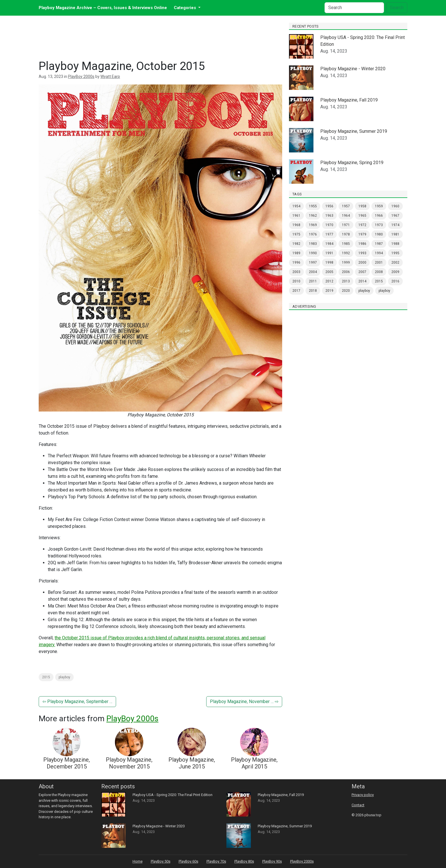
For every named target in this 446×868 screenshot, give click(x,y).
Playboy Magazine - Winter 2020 (353, 69)
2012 (329, 281)
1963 (329, 216)
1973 (379, 225)
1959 (379, 206)
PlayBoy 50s (161, 861)
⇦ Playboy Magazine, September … (77, 701)
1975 (296, 234)
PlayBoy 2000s (81, 77)
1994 (379, 253)
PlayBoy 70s (216, 861)
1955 (313, 206)
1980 (379, 234)
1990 (313, 253)
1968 (296, 225)
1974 (395, 225)
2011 (313, 281)
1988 (395, 244)
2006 (346, 272)
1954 (296, 206)
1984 (329, 244)
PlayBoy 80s (244, 861)
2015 (46, 677)
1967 (395, 216)
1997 (313, 263)
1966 (379, 216)
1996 (296, 263)
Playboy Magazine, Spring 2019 (352, 163)
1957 (346, 206)
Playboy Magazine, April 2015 (254, 763)
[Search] (354, 8)
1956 (329, 206)
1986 (362, 244)
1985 (346, 244)
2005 (329, 272)
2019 (329, 291)
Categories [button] (185, 8)
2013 (346, 281)
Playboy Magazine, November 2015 (129, 763)
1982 (296, 244)
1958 (362, 206)
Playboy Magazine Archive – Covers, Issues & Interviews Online (103, 8)
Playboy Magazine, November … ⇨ (244, 701)
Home (138, 861)
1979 (362, 234)
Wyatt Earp (110, 77)
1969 (313, 225)
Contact (358, 805)
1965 (362, 216)
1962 (313, 216)
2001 (379, 263)
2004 (313, 272)
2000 (362, 263)
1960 (395, 206)
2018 (313, 291)
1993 (362, 253)
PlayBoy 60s (188, 861)
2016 (395, 281)
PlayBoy (64, 677)
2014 (362, 281)
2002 (395, 263)
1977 (329, 234)
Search (397, 8)
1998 (329, 263)
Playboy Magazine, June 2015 (192, 763)
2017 (296, 291)
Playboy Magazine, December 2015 (67, 763)
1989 (296, 253)
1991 (329, 253)
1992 (346, 253)
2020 (346, 291)
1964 (346, 216)
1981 (395, 234)
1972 (362, 225)
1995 (395, 253)
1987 (379, 244)
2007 (362, 272)
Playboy (384, 291)
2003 (296, 272)
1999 (346, 263)
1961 (296, 216)
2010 (296, 281)
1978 (346, 234)
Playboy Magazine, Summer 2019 (354, 131)
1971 (346, 225)
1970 (329, 225)
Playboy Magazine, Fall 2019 (349, 100)
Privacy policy (363, 795)
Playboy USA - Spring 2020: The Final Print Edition (173, 795)
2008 (379, 272)
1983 (313, 244)
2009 (395, 272)
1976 (313, 234)
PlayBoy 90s (272, 861)
